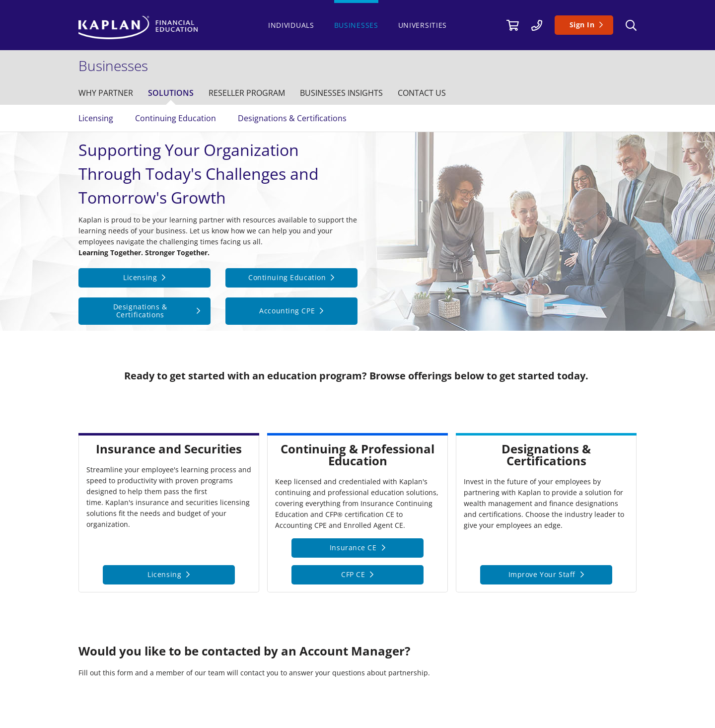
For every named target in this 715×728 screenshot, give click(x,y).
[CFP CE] (357, 575)
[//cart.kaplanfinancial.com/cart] (513, 25)
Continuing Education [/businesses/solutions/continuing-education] (176, 118)
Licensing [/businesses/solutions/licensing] (96, 118)
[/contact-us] (537, 25)
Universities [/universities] (423, 25)
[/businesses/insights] (341, 93)
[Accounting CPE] (291, 311)
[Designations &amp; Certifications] (144, 311)
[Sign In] (584, 25)
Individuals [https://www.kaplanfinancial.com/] (291, 25)
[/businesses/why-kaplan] (106, 93)
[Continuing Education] (291, 278)
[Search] (631, 25)
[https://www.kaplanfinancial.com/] (168, 27)
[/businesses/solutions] (171, 93)
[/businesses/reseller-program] (247, 93)
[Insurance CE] (357, 548)
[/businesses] (116, 66)
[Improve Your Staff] (546, 575)
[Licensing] (144, 278)
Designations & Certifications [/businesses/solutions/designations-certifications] (292, 118)
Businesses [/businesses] (356, 25)
